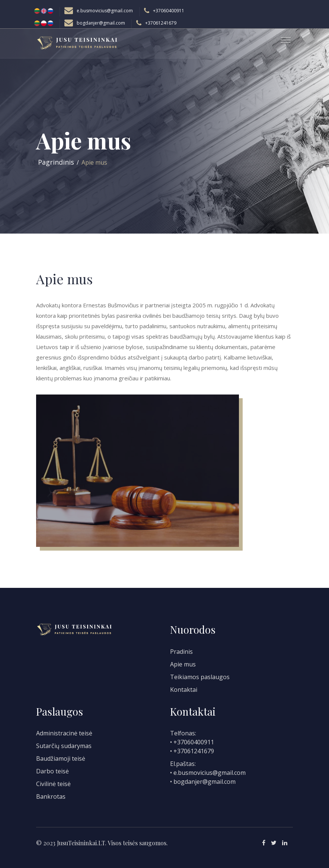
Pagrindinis (56, 162)
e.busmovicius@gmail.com (105, 11)
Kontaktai (184, 690)
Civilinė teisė (53, 784)
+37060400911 (169, 11)
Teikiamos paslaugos (200, 677)
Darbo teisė (52, 771)
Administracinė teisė (64, 733)
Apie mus (183, 664)
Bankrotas (51, 796)
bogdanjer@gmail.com (101, 23)
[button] (283, 37)
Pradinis (181, 652)
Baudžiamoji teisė (61, 758)
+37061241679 (161, 23)
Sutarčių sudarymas (64, 746)
